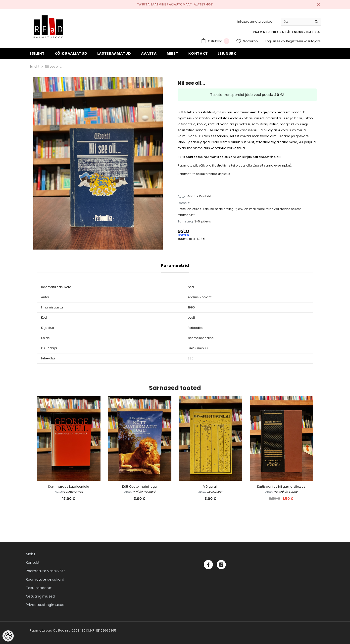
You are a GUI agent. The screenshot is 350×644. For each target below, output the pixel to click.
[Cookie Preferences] (8, 636)
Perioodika (196, 328)
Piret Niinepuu (198, 348)
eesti (191, 318)
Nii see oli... (53, 66)
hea (191, 287)
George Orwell (73, 492)
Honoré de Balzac (286, 492)
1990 (191, 307)
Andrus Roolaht (199, 196)
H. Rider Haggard (144, 492)
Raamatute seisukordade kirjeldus (204, 174)
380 (191, 358)
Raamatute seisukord (45, 579)
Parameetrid (175, 266)
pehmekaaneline (201, 338)
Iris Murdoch (215, 492)
